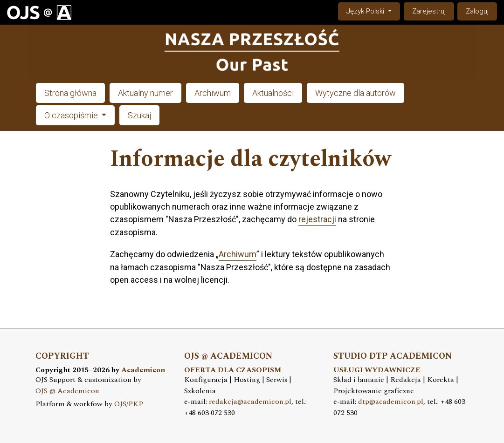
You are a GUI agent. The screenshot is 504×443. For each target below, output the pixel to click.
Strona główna (70, 93)
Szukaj (139, 115)
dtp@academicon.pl (391, 402)
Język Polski (373, 10)
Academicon (143, 370)
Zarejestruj (429, 11)
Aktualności (273, 93)
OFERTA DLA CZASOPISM (233, 370)
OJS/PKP (129, 404)
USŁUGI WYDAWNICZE (377, 370)
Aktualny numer (145, 93)
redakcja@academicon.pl (250, 402)
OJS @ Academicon (67, 391)
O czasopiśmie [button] (72, 115)
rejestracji (317, 219)
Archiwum (213, 93)
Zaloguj (477, 11)
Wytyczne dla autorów (356, 93)
